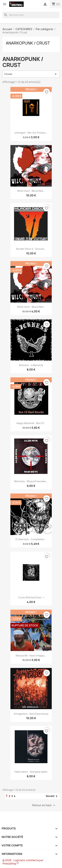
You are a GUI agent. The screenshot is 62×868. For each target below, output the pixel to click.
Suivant (52, 796)
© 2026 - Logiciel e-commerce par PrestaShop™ (23, 862)
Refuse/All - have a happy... (31, 656)
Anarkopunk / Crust (28, 43)
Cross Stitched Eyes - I (31, 597)
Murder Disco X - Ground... (31, 249)
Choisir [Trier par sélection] (31, 74)
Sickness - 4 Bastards (31, 365)
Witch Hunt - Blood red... (31, 191)
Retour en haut (44, 805)
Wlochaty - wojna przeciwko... (31, 481)
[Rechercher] (31, 15)
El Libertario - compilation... (31, 539)
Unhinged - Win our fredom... (31, 133)
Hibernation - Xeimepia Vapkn (31, 772)
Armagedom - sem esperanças (31, 714)
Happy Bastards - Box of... (31, 423)
